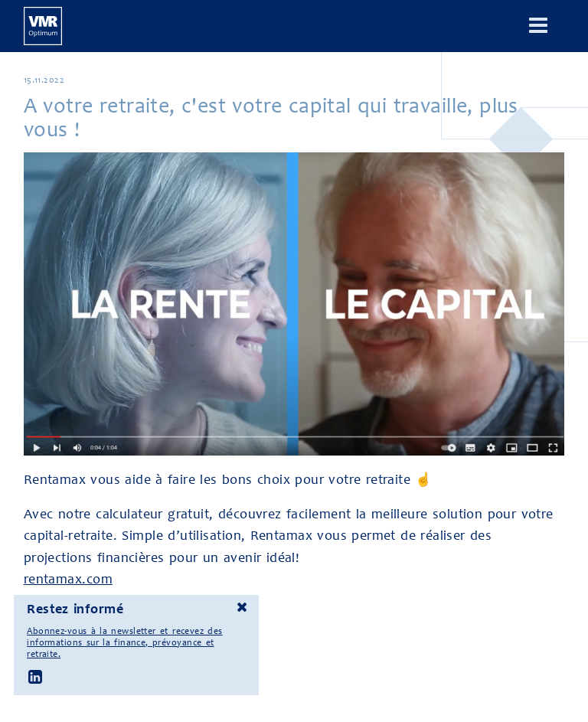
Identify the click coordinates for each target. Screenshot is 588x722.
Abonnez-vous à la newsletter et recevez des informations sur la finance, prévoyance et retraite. (124, 642)
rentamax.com (68, 579)
